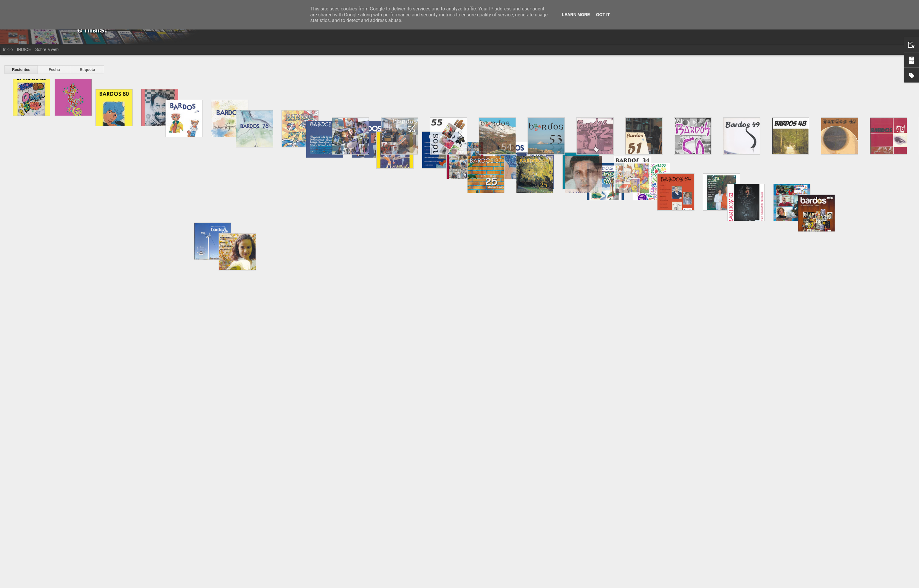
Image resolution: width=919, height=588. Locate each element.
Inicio (8, 49)
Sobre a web (47, 49)
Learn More (576, 15)
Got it (603, 15)
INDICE (24, 49)
